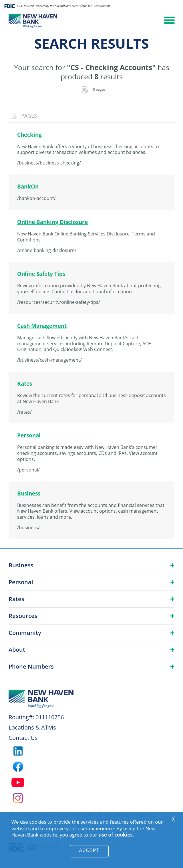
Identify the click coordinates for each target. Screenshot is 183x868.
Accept (89, 850)
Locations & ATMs (32, 727)
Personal (29, 435)
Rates (25, 384)
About (17, 650)
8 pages (99, 89)
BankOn (28, 186)
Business (29, 493)
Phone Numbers (31, 666)
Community (25, 633)
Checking (29, 135)
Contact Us (23, 738)
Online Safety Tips (41, 274)
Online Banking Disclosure (52, 222)
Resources (23, 616)
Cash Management (42, 326)
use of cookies (116, 835)
